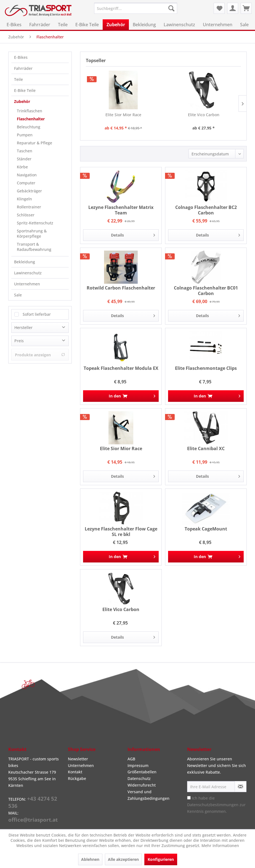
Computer (26, 183)
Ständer (24, 159)
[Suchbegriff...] (136, 8)
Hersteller (23, 327)
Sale (18, 295)
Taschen (25, 151)
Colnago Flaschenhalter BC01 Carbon (206, 291)
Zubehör (22, 101)
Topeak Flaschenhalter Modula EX (121, 368)
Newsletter (78, 759)
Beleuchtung (29, 127)
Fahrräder (23, 68)
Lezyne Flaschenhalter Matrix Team (121, 210)
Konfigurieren (161, 859)
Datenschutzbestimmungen (213, 805)
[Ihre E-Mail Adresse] (211, 787)
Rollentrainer (29, 207)
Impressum (138, 765)
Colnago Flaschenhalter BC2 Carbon (206, 210)
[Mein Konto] (233, 8)
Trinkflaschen (30, 111)
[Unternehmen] (218, 25)
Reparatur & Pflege (34, 143)
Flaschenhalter (31, 119)
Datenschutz (139, 778)
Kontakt (75, 772)
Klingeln (24, 199)
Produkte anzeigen (40, 355)
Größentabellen (142, 772)
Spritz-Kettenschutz (35, 223)
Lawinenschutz (28, 273)
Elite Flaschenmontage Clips (206, 368)
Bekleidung (25, 262)
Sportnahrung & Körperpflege (32, 233)
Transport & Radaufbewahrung (34, 247)
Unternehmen (27, 284)
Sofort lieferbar (37, 314)
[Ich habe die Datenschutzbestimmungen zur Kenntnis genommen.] (189, 798)
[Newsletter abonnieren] (241, 787)
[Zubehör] (116, 25)
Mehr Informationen (220, 846)
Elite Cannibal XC (206, 449)
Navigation (27, 175)
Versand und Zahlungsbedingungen (148, 795)
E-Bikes (21, 57)
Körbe (22, 167)
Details (133, 234)
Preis (19, 341)
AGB (131, 759)
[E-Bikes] (14, 25)
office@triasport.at (33, 820)
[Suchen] (171, 8)
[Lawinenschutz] (179, 25)
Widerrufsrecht (142, 785)
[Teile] (63, 25)
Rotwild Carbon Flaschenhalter (121, 288)
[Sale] (244, 25)
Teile (18, 79)
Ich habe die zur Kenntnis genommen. (216, 805)
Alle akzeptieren (123, 859)
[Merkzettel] (219, 8)
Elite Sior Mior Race (123, 115)
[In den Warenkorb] (121, 396)
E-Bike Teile (25, 90)
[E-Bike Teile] (87, 25)
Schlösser (26, 215)
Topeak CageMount (206, 529)
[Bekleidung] (144, 25)
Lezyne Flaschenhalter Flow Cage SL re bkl (121, 532)
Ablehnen (90, 859)
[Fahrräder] (40, 25)
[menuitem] (136, 8)
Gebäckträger (29, 191)
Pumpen (25, 135)
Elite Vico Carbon (204, 115)
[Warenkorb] (246, 8)
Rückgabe (77, 778)
